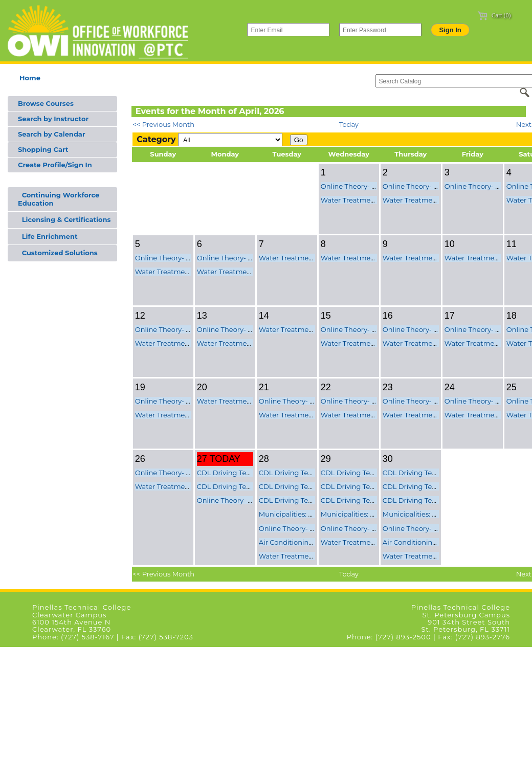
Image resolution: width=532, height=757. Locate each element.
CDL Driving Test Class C (237, 486)
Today (349, 124)
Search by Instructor (53, 119)
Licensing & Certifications (64, 219)
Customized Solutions (58, 253)
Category (156, 139)
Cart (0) (494, 15)
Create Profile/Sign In (55, 165)
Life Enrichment (48, 236)
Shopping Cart (43, 149)
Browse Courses (46, 103)
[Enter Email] (288, 30)
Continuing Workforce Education (59, 199)
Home (30, 78)
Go (299, 140)
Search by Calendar (52, 134)
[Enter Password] (380, 30)
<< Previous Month (163, 124)
